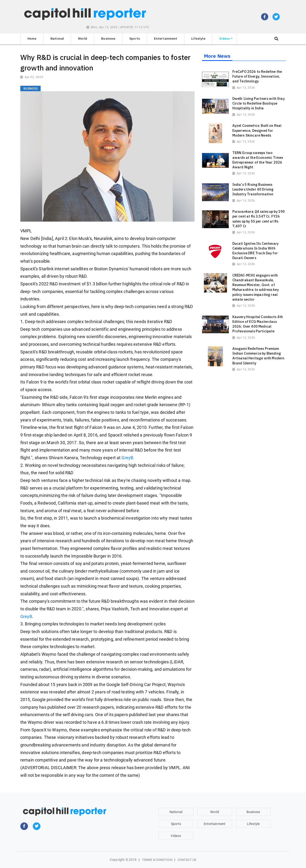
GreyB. (128, 458)
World (215, 812)
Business (253, 812)
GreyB (26, 617)
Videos (176, 836)
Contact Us (187, 860)
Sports (176, 824)
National (176, 812)
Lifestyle (253, 824)
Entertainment (215, 824)
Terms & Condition (157, 860)
